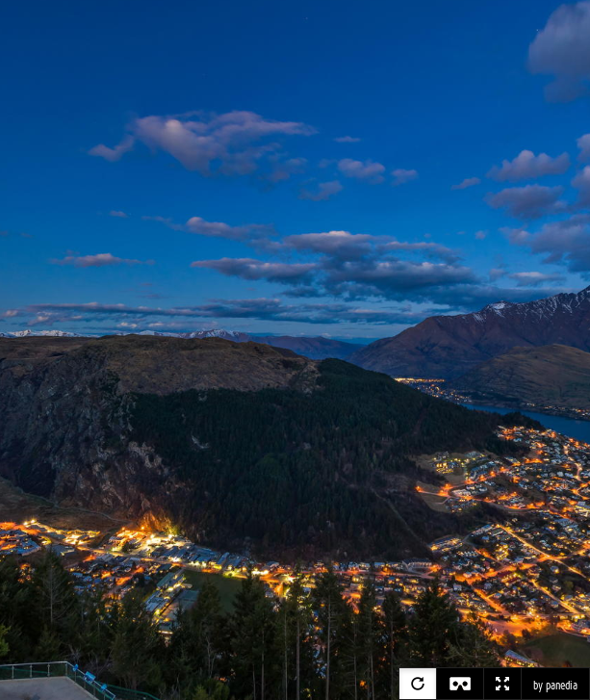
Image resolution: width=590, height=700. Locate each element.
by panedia (555, 686)
